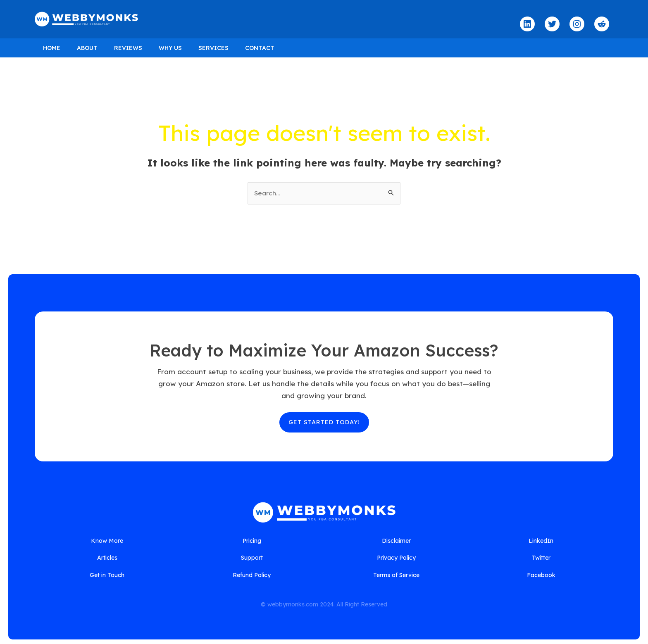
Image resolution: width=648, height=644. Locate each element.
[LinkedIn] (541, 541)
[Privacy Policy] (396, 557)
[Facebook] (541, 573)
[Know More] (107, 541)
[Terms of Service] (396, 573)
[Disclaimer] (396, 541)
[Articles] (107, 557)
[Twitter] (541, 557)
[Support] (252, 557)
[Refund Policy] (252, 573)
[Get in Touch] (107, 573)
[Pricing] (252, 541)
